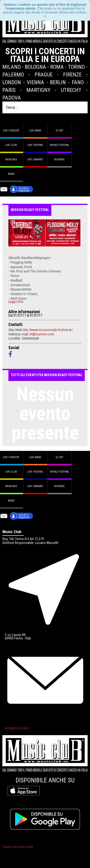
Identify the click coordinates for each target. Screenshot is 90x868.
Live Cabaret (35, 159)
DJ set (60, 131)
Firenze (72, 75)
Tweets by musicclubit (18, 847)
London (12, 82)
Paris (9, 90)
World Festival (60, 145)
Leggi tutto (16, 302)
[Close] (45, 16)
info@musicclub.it (17, 728)
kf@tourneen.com (42, 334)
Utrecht (71, 90)
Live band (35, 131)
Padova (12, 98)
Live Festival (35, 145)
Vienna (36, 82)
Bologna (35, 67)
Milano (12, 67)
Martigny (38, 90)
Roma (57, 67)
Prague (44, 75)
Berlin (58, 82)
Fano (78, 82)
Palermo (13, 75)
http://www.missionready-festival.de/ (48, 330)
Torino (76, 67)
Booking (59, 159)
